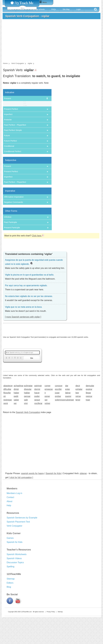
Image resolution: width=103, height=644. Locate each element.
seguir (37, 426)
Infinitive (8, 243)
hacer (37, 419)
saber (16, 426)
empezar (49, 416)
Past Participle (10, 249)
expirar (89, 416)
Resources (13, 539)
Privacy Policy (51, 638)
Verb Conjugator (15, 552)
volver (47, 430)
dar (67, 412)
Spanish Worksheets (17, 581)
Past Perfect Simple (13, 157)
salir (26, 426)
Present (7, 98)
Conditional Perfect (13, 178)
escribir (58, 416)
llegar (88, 419)
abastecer (8, 412)
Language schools (38, 9)
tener (78, 426)
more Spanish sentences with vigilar (23, 343)
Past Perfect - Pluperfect (15, 151)
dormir (37, 416)
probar (58, 423)
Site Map (66, 9)
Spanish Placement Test (18, 548)
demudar (90, 412)
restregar (8, 426)
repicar (89, 423)
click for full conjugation (21, 504)
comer (48, 412)
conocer (59, 412)
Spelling (11, 593)
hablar (27, 419)
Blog (9, 613)
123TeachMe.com (26, 638)
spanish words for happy (32, 500)
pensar (27, 423)
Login (78, 9)
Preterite (8, 146)
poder (37, 423)
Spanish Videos (14, 585)
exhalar (79, 416)
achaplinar (18, 412)
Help (9, 532)
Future (7, 162)
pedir (16, 423)
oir (5, 423)
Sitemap (11, 605)
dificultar (7, 416)
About (9, 528)
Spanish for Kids (53, 500)
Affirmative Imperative (14, 223)
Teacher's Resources (19, 576)
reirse (78, 423)
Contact (10, 524)
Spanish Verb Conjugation (28, 439)
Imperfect (8, 141)
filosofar (7, 419)
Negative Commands (13, 229)
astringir (38, 412)
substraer (69, 426)
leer (77, 419)
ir (45, 419)
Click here (38, 262)
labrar (68, 419)
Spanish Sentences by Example (22, 544)
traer (88, 426)
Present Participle (12, 254)
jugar (57, 419)
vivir (26, 430)
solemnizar (59, 426)
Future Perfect (10, 167)
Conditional (9, 173)
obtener (83, 500)
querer (68, 423)
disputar (28, 416)
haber (16, 419)
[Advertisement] (51, 42)
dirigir (16, 416)
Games (10, 565)
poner (47, 423)
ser (46, 426)
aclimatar (28, 412)
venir (6, 430)
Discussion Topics (15, 589)
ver (15, 430)
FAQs (54, 9)
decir (78, 412)
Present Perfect (11, 135)
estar (68, 416)
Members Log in (14, 520)
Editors (10, 609)
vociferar (38, 430)
